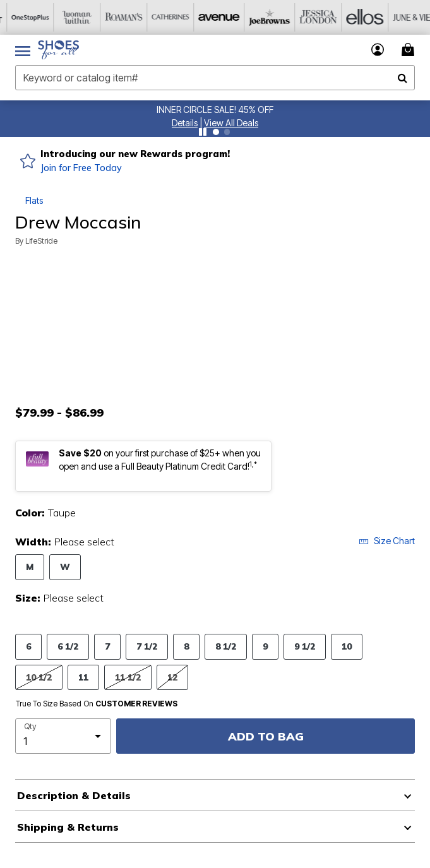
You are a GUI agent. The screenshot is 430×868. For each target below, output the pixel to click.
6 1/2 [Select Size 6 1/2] (68, 646)
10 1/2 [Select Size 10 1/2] (39, 677)
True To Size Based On (97, 704)
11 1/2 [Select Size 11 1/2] (128, 677)
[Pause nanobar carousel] (203, 132)
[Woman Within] (70, 17)
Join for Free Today (81, 168)
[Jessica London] (304, 17)
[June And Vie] (397, 17)
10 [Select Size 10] (347, 646)
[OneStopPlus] (23, 17)
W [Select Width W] (65, 567)
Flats (34, 200)
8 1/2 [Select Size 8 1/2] (226, 646)
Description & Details (74, 795)
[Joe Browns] (257, 17)
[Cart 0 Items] (410, 50)
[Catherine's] (164, 17)
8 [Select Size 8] (186, 646)
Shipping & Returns (68, 827)
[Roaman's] (117, 17)
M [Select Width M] (30, 567)
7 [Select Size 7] (107, 646)
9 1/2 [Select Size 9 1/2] (305, 646)
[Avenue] (210, 17)
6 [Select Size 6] (28, 646)
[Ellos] (350, 17)
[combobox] (215, 78)
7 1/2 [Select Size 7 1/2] (147, 646)
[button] (185, 123)
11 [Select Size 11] (83, 677)
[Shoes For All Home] (58, 50)
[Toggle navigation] (23, 50)
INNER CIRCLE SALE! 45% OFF (215, 110)
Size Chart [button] (387, 541)
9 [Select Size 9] (265, 646)
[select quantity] (63, 736)
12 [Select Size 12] (172, 677)
